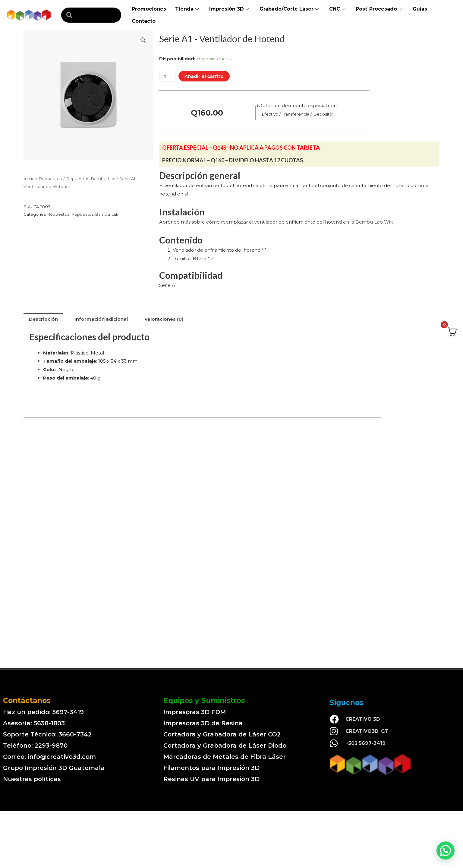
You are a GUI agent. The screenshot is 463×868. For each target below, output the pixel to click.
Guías (420, 9)
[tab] (43, 319)
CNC (338, 9)
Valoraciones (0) (164, 319)
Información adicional (101, 319)
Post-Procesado (380, 9)
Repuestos (50, 179)
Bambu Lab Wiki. (375, 222)
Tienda (188, 9)
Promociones (149, 9)
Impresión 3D (230, 9)
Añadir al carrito (204, 76)
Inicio (29, 179)
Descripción (43, 319)
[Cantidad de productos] (167, 76)
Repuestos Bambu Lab (91, 179)
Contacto (144, 21)
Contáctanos (27, 701)
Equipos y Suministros (204, 701)
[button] (446, 851)
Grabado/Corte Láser (290, 9)
